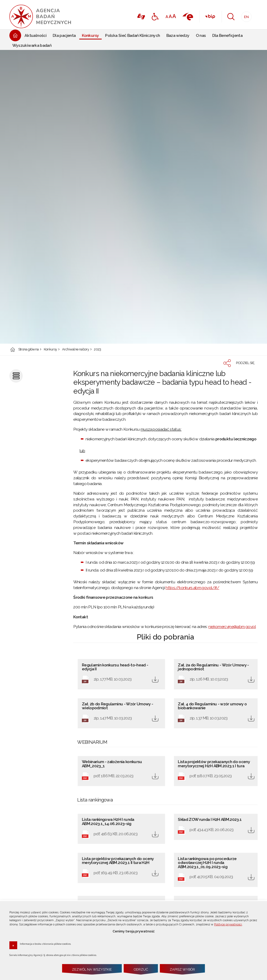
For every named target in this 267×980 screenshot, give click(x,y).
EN (245, 15)
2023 (97, 350)
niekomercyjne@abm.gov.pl (232, 627)
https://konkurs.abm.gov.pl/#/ (192, 588)
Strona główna (29, 350)
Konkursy (50, 350)
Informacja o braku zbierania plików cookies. (45, 944)
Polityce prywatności (228, 924)
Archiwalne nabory (75, 350)
